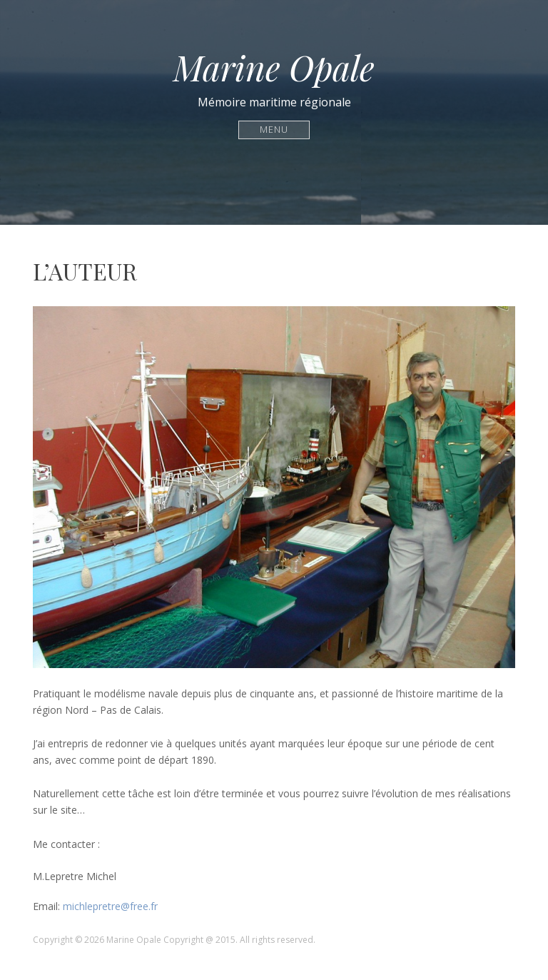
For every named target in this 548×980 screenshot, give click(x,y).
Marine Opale (274, 67)
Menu (274, 130)
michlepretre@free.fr (110, 906)
